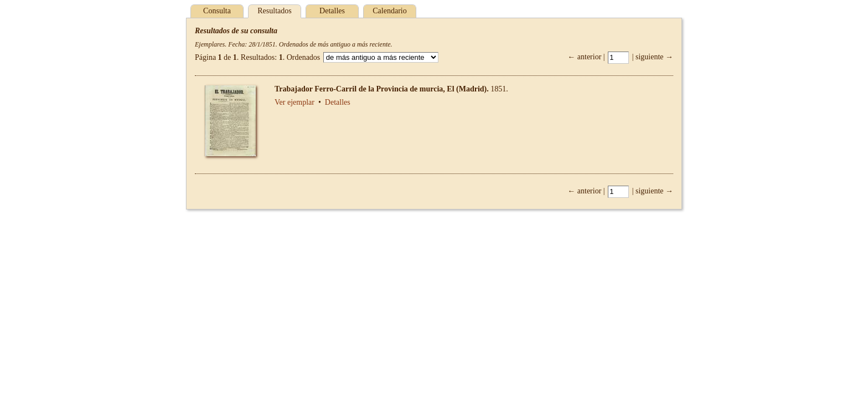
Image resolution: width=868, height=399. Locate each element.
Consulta (217, 11)
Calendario (389, 11)
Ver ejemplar (294, 102)
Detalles (332, 11)
